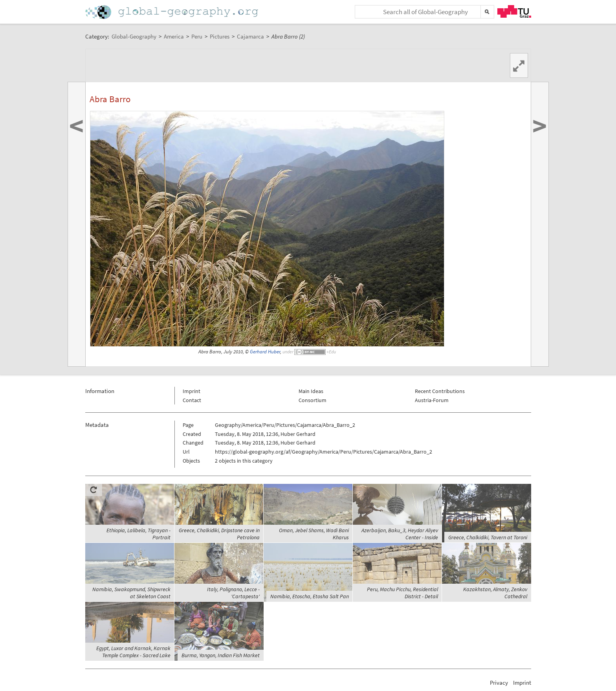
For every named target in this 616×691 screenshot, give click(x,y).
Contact (192, 400)
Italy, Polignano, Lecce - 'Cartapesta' (233, 593)
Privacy (499, 683)
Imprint (192, 391)
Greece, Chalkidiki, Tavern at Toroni (488, 537)
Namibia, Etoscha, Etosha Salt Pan (310, 596)
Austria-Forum (432, 400)
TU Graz (514, 11)
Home (172, 12)
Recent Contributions (440, 391)
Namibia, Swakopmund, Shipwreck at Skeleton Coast (131, 593)
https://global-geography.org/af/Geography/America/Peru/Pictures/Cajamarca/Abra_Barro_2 (324, 452)
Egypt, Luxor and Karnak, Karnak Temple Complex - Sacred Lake (133, 652)
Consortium (313, 400)
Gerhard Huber (265, 352)
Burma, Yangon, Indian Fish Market (221, 655)
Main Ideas (311, 391)
